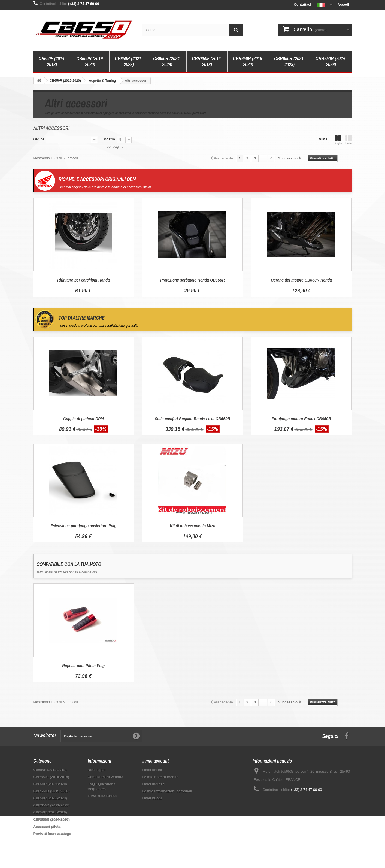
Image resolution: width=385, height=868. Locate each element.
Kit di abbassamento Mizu (192, 526)
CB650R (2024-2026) (167, 61)
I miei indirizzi (154, 784)
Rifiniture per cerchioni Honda (84, 280)
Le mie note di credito (160, 777)
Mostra (109, 139)
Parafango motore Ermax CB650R (301, 418)
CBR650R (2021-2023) (289, 61)
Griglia (338, 140)
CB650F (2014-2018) (52, 61)
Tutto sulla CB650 (103, 796)
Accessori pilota (47, 826)
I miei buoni (152, 798)
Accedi (343, 4)
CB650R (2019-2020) (90, 61)
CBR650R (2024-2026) (331, 61)
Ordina (39, 139)
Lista (349, 140)
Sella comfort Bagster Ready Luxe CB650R (192, 418)
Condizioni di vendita (106, 777)
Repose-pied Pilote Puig (83, 665)
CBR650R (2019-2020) (248, 61)
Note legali (97, 770)
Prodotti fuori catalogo (52, 834)
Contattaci (302, 4)
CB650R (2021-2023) (129, 61)
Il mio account (156, 761)
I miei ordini (152, 770)
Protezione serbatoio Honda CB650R (192, 280)
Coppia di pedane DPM (84, 418)
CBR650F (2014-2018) (207, 61)
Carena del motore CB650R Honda (301, 280)
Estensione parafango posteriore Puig (83, 526)
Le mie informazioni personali (167, 791)
